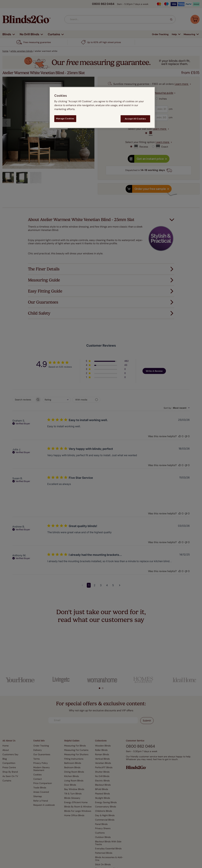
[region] (102, 108)
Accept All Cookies (135, 119)
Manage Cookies (65, 119)
